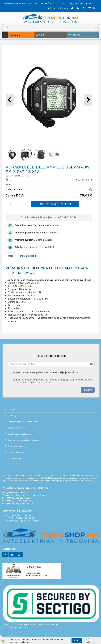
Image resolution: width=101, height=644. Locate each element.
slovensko (90, 8)
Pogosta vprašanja (16, 446)
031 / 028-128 (61, 3)
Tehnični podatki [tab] (27, 256)
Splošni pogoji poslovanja (19, 434)
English (94, 8)
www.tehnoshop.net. (19, 481)
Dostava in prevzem (17, 428)
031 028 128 (18, 498)
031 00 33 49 (18, 501)
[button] (88, 100)
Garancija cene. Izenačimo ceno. (23, 422)
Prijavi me (88, 390)
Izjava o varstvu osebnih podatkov (23, 440)
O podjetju (12, 416)
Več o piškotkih (90, 640)
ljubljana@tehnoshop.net (80, 3)
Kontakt (11, 410)
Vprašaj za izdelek (15, 190)
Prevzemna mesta (16, 452)
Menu (40, 35)
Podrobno (9, 35)
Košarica (74, 35)
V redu (77, 640)
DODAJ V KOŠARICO (55, 204)
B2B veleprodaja (15, 458)
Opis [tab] (11, 256)
